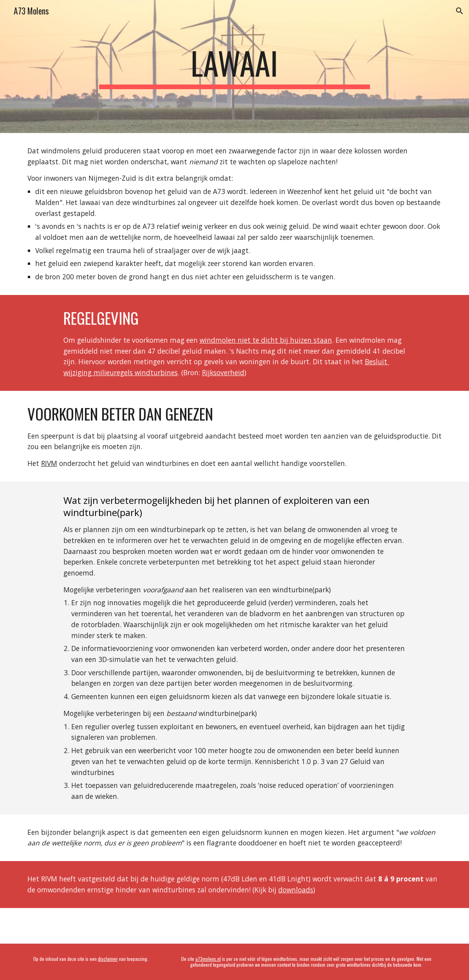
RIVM (49, 463)
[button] (460, 11)
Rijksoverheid (223, 372)
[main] (234, 67)
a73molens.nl (208, 959)
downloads (296, 890)
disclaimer (108, 959)
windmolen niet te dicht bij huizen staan (266, 340)
